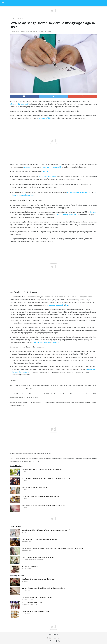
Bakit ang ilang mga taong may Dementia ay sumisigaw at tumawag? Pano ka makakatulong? (53, 548)
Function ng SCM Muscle (30, 566)
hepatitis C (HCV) (45, 118)
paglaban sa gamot (56, 305)
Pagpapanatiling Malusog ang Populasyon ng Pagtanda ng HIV (42, 469)
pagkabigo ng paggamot (47, 177)
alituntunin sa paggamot (41, 343)
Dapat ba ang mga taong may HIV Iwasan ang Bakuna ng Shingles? (44, 506)
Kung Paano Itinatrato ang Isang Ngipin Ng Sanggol (38, 579)
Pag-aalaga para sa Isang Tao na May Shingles (37, 597)
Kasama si (20, 19)
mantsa (46, 171)
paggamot (56, 343)
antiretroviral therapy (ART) (19, 104)
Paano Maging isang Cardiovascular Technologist (38, 557)
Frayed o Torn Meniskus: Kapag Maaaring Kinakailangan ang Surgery (44, 588)
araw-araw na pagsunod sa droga (79, 192)
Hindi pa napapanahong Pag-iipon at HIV (35, 488)
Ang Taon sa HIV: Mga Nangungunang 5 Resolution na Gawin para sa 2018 (46, 478)
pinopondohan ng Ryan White (66, 215)
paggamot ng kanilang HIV (52, 167)
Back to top (54, 635)
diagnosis (27, 167)
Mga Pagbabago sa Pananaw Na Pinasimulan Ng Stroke (40, 539)
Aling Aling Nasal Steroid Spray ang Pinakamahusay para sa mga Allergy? (46, 530)
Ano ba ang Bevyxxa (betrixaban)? (33, 602)
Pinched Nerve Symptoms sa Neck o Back (35, 611)
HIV (67, 305)
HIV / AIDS (12, 19)
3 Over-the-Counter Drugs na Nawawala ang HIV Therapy (40, 496)
